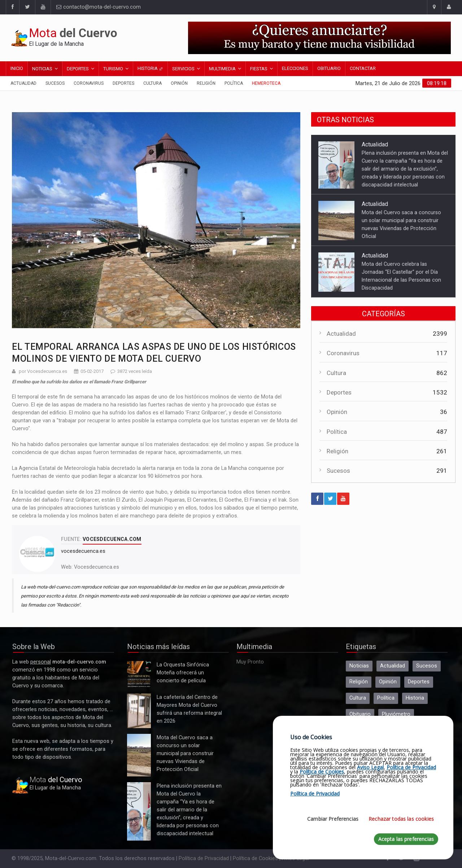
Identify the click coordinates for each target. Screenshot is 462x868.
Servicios (183, 69)
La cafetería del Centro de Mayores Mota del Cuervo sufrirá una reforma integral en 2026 (139, 711)
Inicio (17, 68)
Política (234, 83)
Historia (150, 68)
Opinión (179, 83)
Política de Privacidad (204, 858)
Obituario (329, 68)
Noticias (42, 69)
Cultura (152, 83)
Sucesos (55, 83)
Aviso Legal (370, 767)
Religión (206, 83)
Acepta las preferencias (406, 839)
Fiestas (259, 69)
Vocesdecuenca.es (97, 567)
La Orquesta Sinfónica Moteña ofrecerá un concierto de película (139, 674)
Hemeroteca (266, 83)
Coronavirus (89, 83)
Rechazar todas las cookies (401, 819)
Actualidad (23, 83)
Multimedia (222, 69)
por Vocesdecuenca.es (43, 371)
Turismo (113, 69)
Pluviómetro (396, 714)
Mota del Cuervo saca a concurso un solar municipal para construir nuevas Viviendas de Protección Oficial (139, 755)
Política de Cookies (255, 858)
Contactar (363, 68)
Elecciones (295, 68)
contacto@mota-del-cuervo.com (99, 7)
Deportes (78, 69)
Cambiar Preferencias (333, 819)
